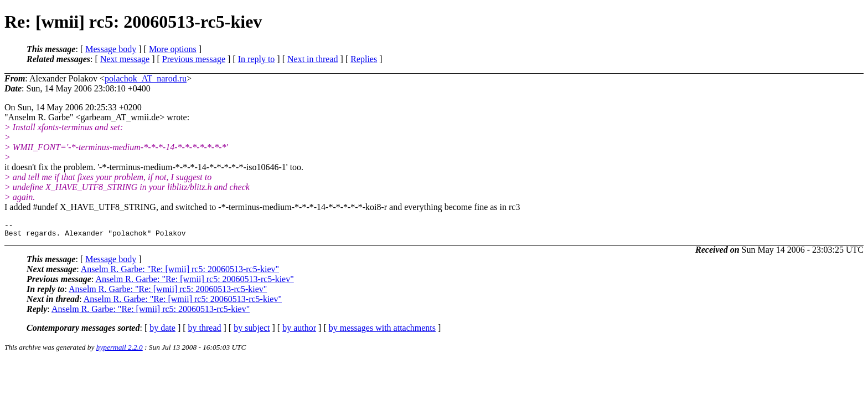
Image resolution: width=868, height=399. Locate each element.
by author (299, 331)
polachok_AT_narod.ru (146, 78)
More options (173, 49)
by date (162, 331)
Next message (125, 59)
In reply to (257, 59)
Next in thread (313, 59)
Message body (111, 49)
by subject (252, 331)
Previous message (194, 59)
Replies (364, 59)
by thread (205, 331)
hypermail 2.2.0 (120, 351)
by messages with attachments (382, 331)
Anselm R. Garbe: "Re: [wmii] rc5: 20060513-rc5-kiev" (180, 272)
